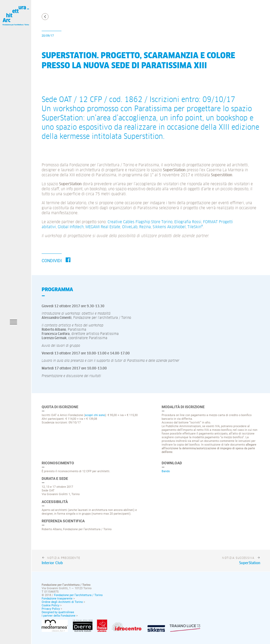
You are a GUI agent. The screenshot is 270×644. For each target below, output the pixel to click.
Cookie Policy (50, 605)
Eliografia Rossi (188, 222)
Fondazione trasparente (57, 599)
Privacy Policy (51, 609)
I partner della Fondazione (59, 616)
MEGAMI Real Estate (103, 227)
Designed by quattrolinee (58, 612)
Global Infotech (71, 227)
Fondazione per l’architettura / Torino (78, 595)
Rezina (145, 227)
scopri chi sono (95, 415)
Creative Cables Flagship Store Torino (140, 222)
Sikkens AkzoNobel (169, 227)
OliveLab (130, 227)
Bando (166, 471)
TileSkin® (195, 227)
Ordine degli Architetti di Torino (62, 602)
